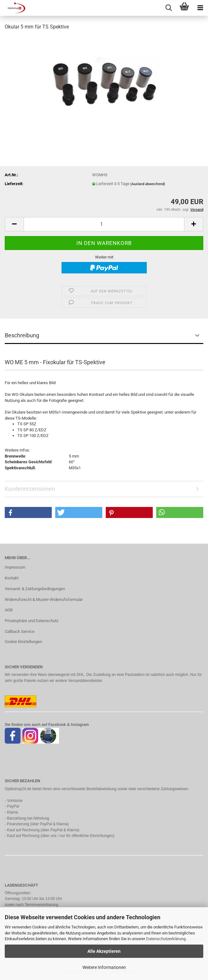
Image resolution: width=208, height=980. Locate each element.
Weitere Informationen (104, 967)
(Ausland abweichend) (148, 184)
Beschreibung (22, 335)
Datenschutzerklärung (166, 939)
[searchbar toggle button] (169, 8)
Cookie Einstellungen (23, 642)
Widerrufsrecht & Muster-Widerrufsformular (44, 599)
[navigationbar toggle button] (200, 8)
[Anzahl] (104, 224)
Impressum (15, 567)
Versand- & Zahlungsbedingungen (35, 589)
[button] (14, 224)
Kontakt (12, 578)
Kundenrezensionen (30, 489)
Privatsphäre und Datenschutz (32, 621)
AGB (9, 610)
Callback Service (20, 631)
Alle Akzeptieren (104, 951)
